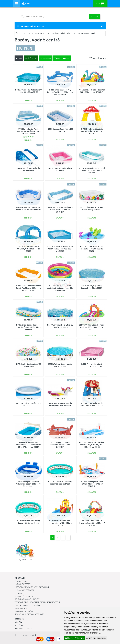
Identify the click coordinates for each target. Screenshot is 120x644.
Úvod (18, 33)
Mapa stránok (21, 608)
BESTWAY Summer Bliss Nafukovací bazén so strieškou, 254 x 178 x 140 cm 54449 (28, 445)
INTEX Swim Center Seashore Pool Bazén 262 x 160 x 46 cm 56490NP (28, 327)
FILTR (19, 58)
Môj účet (19, 626)
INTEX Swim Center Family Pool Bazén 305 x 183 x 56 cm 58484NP (60, 210)
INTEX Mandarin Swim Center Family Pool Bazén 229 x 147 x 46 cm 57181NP (28, 288)
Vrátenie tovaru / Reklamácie (28, 605)
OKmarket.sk (31, 635)
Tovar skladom (98, 58)
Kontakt (18, 593)
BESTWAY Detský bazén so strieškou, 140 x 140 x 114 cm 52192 (28, 249)
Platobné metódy (22, 584)
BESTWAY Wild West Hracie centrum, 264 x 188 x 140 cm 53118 (60, 523)
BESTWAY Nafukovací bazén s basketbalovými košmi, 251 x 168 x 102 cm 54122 (92, 445)
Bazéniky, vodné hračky (61, 33)
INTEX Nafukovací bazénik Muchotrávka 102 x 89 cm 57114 (92, 131)
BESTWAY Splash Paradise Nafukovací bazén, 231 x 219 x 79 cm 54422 (28, 484)
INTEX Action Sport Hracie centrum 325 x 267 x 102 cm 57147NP (92, 484)
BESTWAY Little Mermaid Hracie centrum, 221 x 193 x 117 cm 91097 (92, 523)
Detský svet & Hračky (36, 33)
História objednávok (24, 629)
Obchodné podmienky (24, 596)
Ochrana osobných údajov (27, 599)
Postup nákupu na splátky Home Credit (32, 587)
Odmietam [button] (79, 638)
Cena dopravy (21, 581)
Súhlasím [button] (69, 638)
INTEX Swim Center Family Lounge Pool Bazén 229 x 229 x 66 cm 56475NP (60, 92)
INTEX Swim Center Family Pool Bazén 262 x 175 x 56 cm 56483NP (92, 170)
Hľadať (95, 17)
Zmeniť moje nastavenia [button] (96, 638)
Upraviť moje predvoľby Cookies (29, 614)
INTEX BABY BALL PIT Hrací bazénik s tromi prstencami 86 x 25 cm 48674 (60, 288)
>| (68, 537)
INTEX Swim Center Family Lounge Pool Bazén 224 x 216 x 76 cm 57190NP (28, 131)
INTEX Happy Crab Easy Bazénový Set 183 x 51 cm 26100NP (60, 445)
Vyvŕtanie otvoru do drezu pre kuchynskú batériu (37, 602)
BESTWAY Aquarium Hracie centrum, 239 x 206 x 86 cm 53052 (92, 249)
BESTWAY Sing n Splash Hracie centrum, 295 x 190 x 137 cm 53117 (92, 327)
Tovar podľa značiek (24, 611)
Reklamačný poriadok (24, 590)
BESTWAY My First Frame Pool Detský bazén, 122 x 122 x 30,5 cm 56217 (60, 249)
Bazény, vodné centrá (86, 33)
